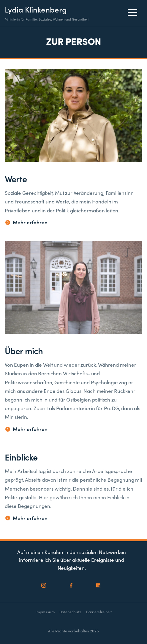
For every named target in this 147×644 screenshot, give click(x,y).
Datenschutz (70, 612)
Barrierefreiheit (99, 612)
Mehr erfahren (26, 223)
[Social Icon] (44, 586)
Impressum (45, 612)
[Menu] (134, 13)
